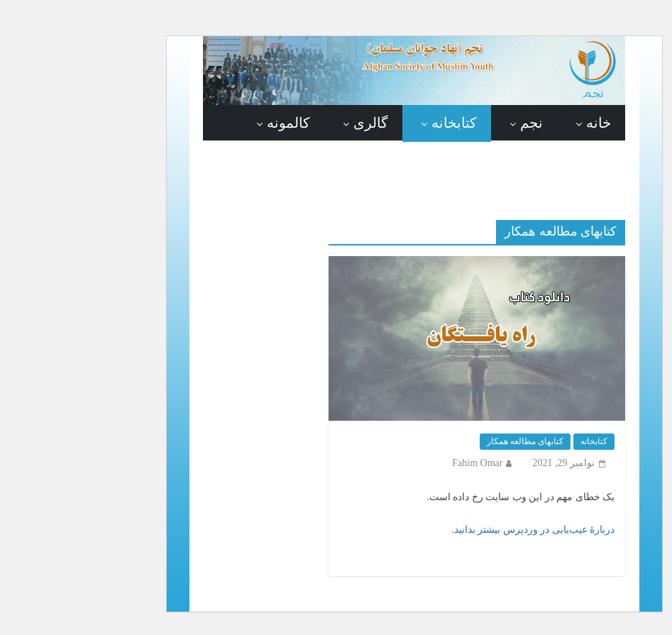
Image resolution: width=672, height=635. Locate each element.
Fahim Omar (399, 463)
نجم (453, 123)
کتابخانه (376, 123)
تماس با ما (418, 167)
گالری (293, 123)
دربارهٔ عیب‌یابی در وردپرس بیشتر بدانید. (455, 530)
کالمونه (210, 123)
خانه (520, 123)
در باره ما (505, 167)
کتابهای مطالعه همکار (447, 441)
